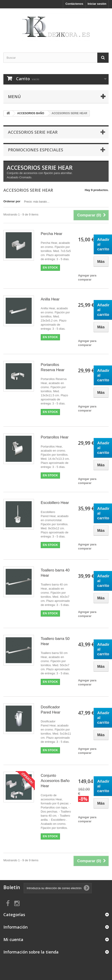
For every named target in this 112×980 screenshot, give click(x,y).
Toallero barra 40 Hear (55, 573)
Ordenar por (12, 201)
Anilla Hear (50, 299)
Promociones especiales (36, 150)
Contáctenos (74, 4)
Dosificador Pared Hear (51, 710)
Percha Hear (51, 234)
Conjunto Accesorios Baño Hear (55, 781)
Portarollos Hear (55, 437)
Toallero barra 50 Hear (55, 641)
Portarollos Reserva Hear (53, 367)
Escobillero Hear (55, 503)
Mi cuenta (13, 939)
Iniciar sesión (97, 4)
